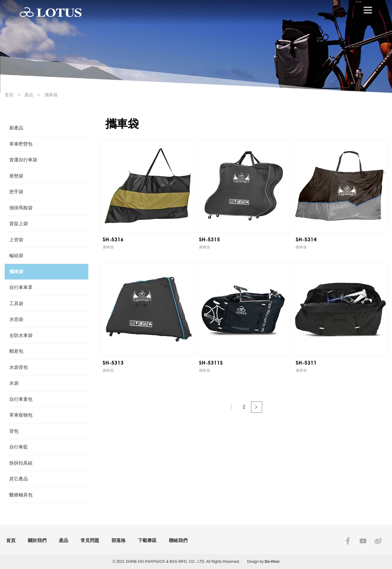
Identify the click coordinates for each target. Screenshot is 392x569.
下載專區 (147, 540)
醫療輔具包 (21, 495)
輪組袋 (16, 255)
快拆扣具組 (21, 463)
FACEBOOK (348, 541)
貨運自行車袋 (23, 160)
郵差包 (16, 351)
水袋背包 (19, 367)
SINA (378, 541)
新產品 (16, 128)
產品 (29, 95)
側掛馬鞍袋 (21, 208)
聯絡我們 (178, 540)
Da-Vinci (272, 562)
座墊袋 (16, 176)
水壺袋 (16, 319)
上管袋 (16, 240)
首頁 (9, 95)
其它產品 (19, 479)
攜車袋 (51, 95)
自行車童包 (21, 399)
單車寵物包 (21, 415)
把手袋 (16, 192)
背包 (14, 431)
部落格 (119, 540)
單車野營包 (21, 144)
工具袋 (16, 303)
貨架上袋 (19, 223)
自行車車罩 (21, 287)
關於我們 (37, 540)
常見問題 (90, 540)
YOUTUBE (363, 541)
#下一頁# (257, 407)
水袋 (14, 383)
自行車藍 (19, 447)
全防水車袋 (21, 335)
